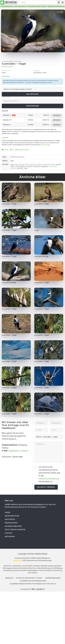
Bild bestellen (33, 94)
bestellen (57, 115)
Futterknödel (47, 164)
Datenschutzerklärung (49, 479)
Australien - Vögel (14, 64)
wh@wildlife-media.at (18, 451)
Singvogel (22, 164)
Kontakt (5, 150)
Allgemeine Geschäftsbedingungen (33, 581)
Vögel (12, 161)
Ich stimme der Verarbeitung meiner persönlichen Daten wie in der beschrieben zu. (49, 474)
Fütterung (40, 164)
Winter (53, 164)
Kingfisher (30, 166)
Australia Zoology (41, 256)
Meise (27, 164)
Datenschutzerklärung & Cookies (29, 578)
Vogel (12, 164)
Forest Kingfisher (21, 166)
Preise (7, 513)
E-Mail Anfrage (45, 145)
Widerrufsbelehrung (53, 578)
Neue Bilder (10, 519)
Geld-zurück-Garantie (15, 530)
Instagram (10, 537)
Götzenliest (37, 166)
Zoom (60, 12)
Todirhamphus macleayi (12, 61)
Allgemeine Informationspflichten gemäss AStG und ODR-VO (33, 584)
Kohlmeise (33, 164)
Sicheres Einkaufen (22, 150)
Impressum (9, 578)
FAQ (12, 150)
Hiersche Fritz (9, 66)
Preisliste (47, 143)
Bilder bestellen (12, 516)
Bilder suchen (11, 523)
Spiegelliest (44, 166)
